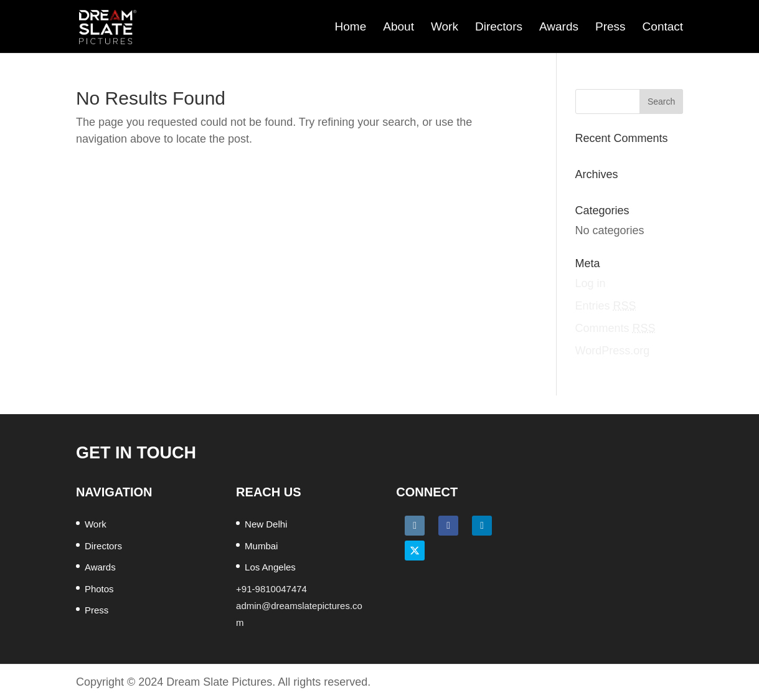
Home (351, 27)
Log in (591, 283)
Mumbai (261, 546)
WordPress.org (613, 351)
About (398, 27)
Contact (663, 27)
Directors (499, 27)
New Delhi (266, 524)
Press (610, 27)
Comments (615, 328)
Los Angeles (270, 567)
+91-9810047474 (271, 589)
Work (445, 27)
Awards (559, 27)
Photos (99, 589)
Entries (606, 306)
